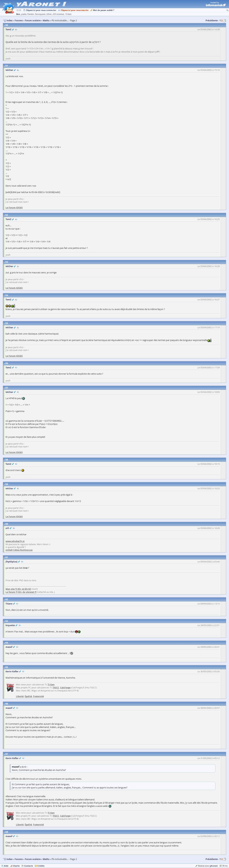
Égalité (28, 696)
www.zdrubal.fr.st (15, 541)
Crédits (41, 866)
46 (7, 704)
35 (7, 323)
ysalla (24, 14)
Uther (49, 14)
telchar (9, 70)
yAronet (214, 866)
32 (7, 215)
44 (7, 643)
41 (7, 557)
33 (7, 262)
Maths (46, 859)
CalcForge (65, 688)
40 (7, 524)
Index (9, 859)
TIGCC (56, 688)
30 (7, 25)
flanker (31, 14)
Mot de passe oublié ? (104, 10)
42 (7, 599)
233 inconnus (58, 14)
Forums (19, 859)
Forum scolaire (33, 859)
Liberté (20, 696)
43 (7, 621)
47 (7, 754)
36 (7, 363)
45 (7, 667)
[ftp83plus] (11, 562)
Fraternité (38, 696)
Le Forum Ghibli (14, 208)
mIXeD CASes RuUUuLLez (19, 550)
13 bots (68, 14)
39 (7, 484)
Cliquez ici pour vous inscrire (75, 10)
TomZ (8, 29)
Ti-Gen (51, 685)
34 (7, 295)
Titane (9, 604)
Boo (18, 14)
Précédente (212, 20)
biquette (10, 625)
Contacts (29, 866)
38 (7, 460)
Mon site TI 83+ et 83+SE (18, 589)
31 (7, 66)
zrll (7, 528)
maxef (9, 647)
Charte (16, 866)
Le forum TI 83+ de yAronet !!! (21, 592)
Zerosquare (40, 14)
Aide (6, 866)
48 (7, 832)
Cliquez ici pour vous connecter (41, 10)
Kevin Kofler (12, 671)
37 (7, 388)
